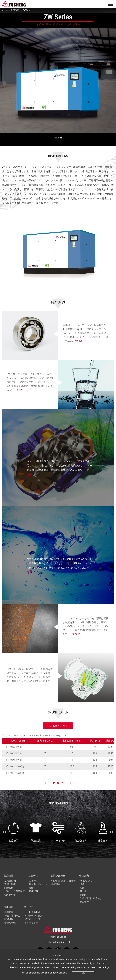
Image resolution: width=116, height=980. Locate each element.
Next (111, 832)
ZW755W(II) (14, 753)
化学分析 (103, 832)
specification (58, 726)
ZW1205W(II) (15, 773)
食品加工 (13, 832)
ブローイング (58, 832)
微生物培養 (81, 832)
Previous (5, 832)
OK (83, 973)
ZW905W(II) (14, 760)
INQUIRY (58, 138)
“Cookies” (23, 963)
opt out (87, 967)
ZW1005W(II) (15, 766)
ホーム (5, 10)
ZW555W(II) (14, 747)
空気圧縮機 (15, 10)
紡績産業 (36, 832)
